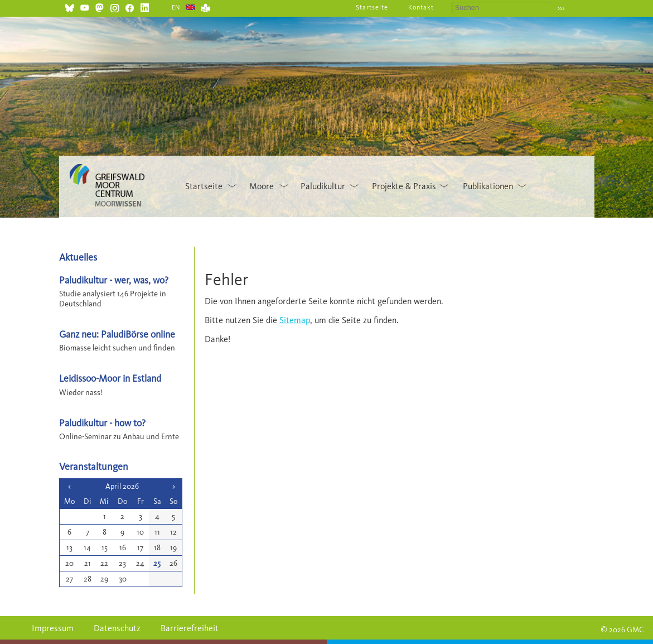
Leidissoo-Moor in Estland (110, 378)
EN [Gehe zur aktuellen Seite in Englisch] (176, 7)
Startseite (372, 7)
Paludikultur (323, 186)
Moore (262, 186)
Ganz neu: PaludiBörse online (117, 334)
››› (561, 8)
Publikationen (488, 186)
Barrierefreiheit (190, 628)
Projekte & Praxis (404, 186)
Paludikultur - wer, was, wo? (114, 280)
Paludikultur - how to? (102, 423)
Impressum (53, 628)
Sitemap (295, 320)
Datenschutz (117, 628)
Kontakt (421, 7)
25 (157, 563)
